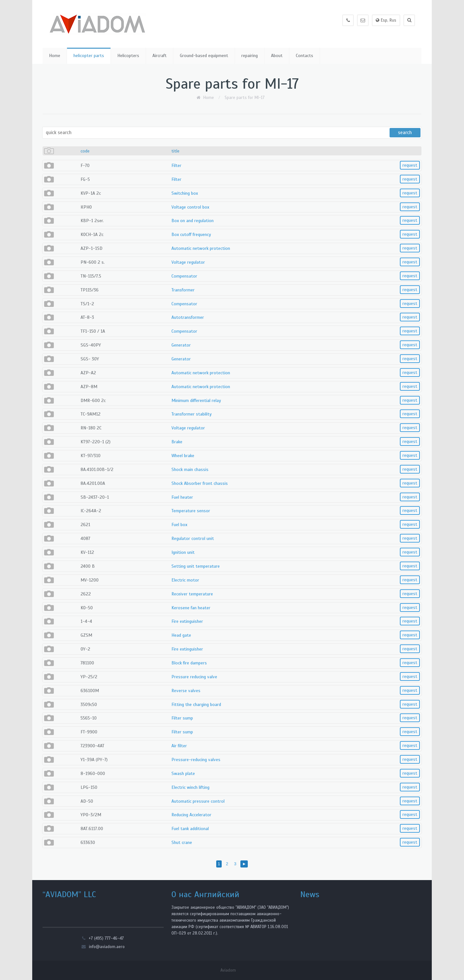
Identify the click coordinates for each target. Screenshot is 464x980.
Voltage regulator (188, 262)
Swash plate (183, 774)
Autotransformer (188, 317)
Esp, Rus (386, 20)
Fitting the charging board (196, 705)
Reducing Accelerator (191, 815)
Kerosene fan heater (191, 608)
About (277, 56)
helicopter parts (89, 56)
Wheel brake (183, 456)
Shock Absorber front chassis (200, 483)
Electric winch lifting (190, 787)
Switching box (185, 193)
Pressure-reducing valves (196, 760)
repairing (250, 56)
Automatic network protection (201, 248)
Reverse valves (186, 691)
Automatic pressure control (198, 801)
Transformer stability (192, 414)
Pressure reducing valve (194, 677)
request (410, 165)
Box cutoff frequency (191, 235)
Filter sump (182, 718)
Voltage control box (190, 207)
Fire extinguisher (187, 621)
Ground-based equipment (204, 56)
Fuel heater (182, 497)
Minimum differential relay (196, 401)
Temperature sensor (191, 511)
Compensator (184, 276)
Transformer (183, 290)
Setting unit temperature (196, 566)
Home (55, 56)
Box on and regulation (193, 221)
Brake (177, 442)
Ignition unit (183, 552)
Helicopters (128, 56)
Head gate (181, 635)
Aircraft (159, 56)
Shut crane (182, 843)
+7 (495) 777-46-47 (106, 938)
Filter (176, 166)
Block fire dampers (189, 663)
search (404, 132)
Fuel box (179, 525)
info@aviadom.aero (107, 947)
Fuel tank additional (190, 829)
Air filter (179, 746)
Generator (181, 345)
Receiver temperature (192, 594)
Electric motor (185, 580)
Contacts (304, 56)
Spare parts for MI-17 (245, 98)
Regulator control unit (193, 539)
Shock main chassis (190, 470)
